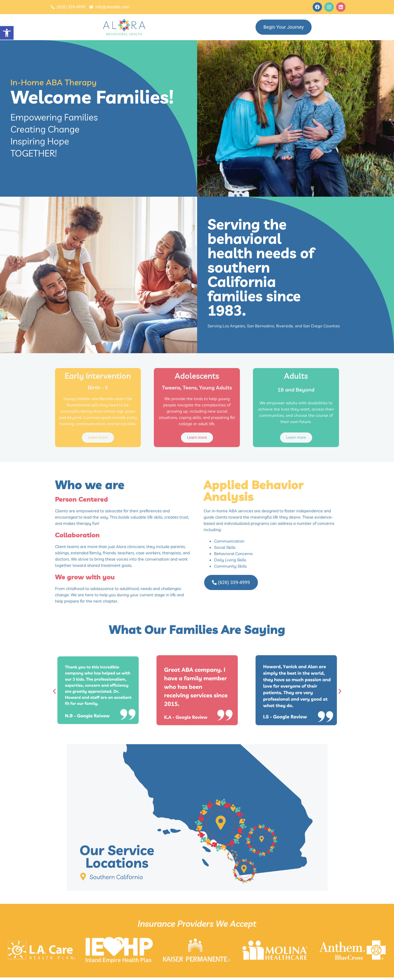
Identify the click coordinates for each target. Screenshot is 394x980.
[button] (7, 33)
